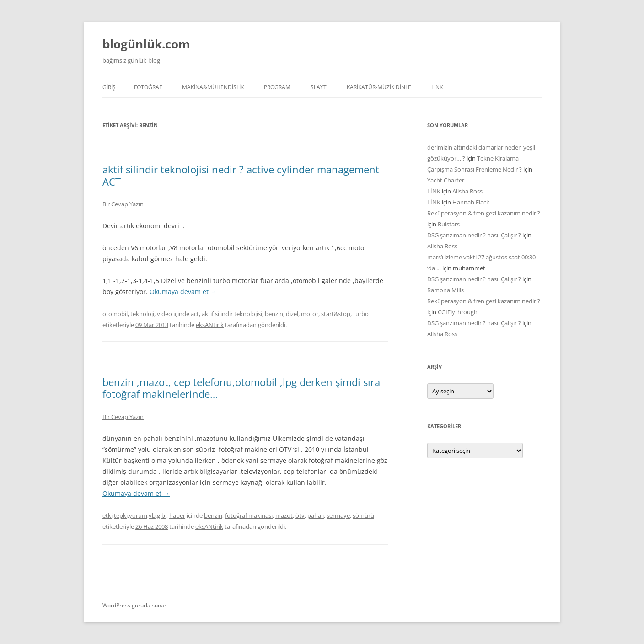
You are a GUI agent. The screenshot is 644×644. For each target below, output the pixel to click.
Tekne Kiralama (498, 158)
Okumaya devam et (183, 292)
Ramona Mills (445, 290)
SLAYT (319, 87)
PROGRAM (277, 87)
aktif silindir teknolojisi (232, 314)
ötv (300, 515)
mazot (284, 515)
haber (177, 515)
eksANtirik (210, 325)
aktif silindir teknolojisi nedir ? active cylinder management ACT (241, 175)
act (195, 314)
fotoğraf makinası (249, 515)
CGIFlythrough (458, 312)
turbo (361, 314)
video (164, 314)
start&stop (336, 314)
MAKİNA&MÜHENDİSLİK (213, 87)
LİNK (437, 87)
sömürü (363, 515)
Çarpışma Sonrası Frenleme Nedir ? (475, 169)
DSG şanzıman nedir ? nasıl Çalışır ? (474, 235)
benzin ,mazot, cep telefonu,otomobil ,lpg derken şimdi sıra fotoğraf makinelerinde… (241, 388)
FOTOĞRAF (148, 87)
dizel (292, 314)
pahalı (316, 515)
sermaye (338, 515)
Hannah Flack (471, 202)
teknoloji (142, 314)
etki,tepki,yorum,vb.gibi (134, 515)
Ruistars (449, 224)
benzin (274, 314)
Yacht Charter (446, 180)
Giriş (109, 87)
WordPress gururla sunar (134, 605)
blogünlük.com (146, 44)
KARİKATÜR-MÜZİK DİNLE (379, 87)
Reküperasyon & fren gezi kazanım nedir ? (484, 213)
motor (310, 314)
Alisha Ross (467, 191)
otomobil (115, 314)
